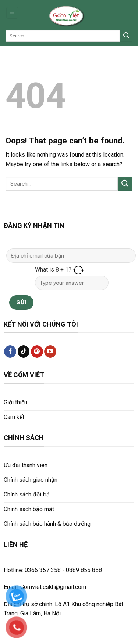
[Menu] (12, 13)
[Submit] (126, 36)
